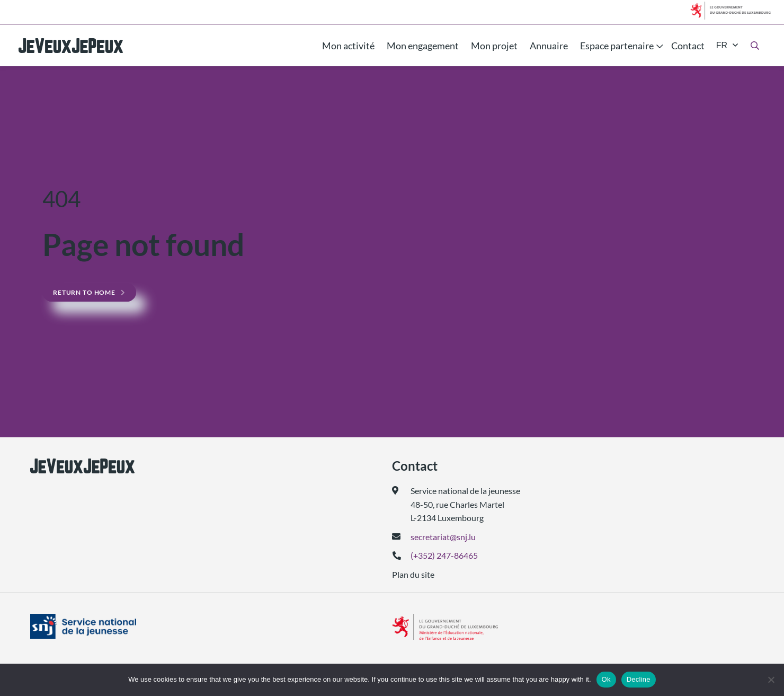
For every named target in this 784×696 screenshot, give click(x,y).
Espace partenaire (617, 46)
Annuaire (549, 46)
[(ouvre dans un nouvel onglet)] (110, 627)
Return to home (84, 292)
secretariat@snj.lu (443, 537)
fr (722, 45)
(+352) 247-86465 (444, 555)
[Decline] (771, 680)
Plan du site (413, 574)
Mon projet (494, 46)
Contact (688, 46)
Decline (639, 679)
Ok (606, 679)
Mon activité (348, 46)
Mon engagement (423, 46)
